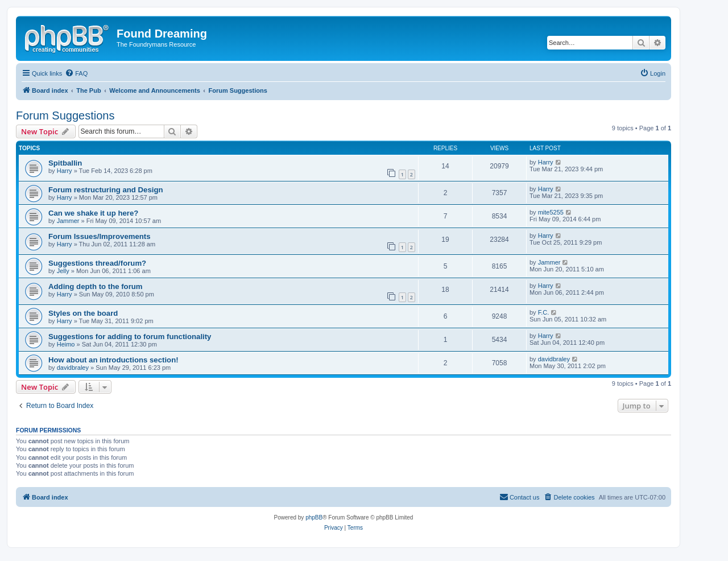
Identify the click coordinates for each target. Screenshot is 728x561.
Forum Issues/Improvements (100, 236)
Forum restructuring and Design (106, 190)
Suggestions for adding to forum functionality (130, 337)
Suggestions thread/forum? (97, 263)
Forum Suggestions (65, 115)
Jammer (68, 221)
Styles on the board (83, 313)
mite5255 (551, 212)
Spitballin (65, 163)
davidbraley (73, 368)
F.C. (544, 312)
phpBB (314, 517)
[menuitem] (76, 73)
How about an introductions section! (113, 360)
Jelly (63, 271)
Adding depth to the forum (96, 286)
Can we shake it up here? (93, 213)
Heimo (66, 344)
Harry (65, 171)
